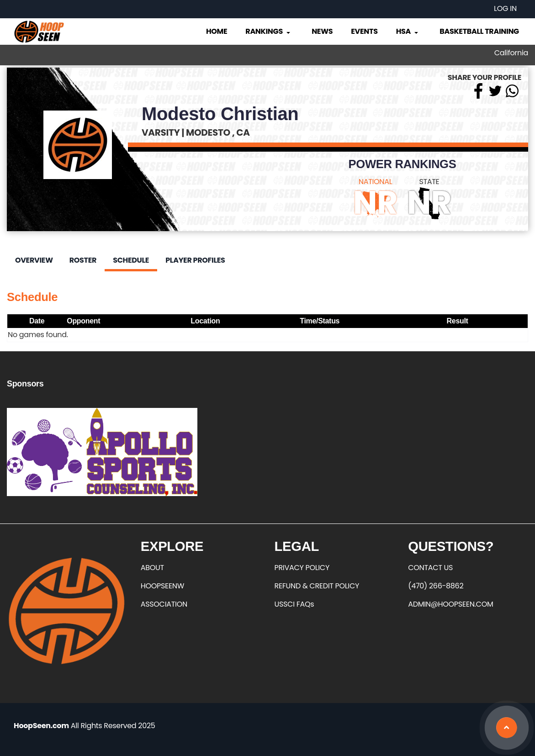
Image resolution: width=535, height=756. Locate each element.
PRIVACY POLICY (302, 568)
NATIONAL (376, 182)
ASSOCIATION (164, 604)
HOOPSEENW (162, 586)
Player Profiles (195, 260)
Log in (505, 8)
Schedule (131, 260)
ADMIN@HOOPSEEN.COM (450, 604)
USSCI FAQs (294, 604)
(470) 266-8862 (436, 586)
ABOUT (152, 568)
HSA (408, 31)
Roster (83, 260)
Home (217, 31)
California (511, 53)
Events (364, 31)
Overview (34, 260)
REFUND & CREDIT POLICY (317, 586)
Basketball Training (479, 31)
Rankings (268, 31)
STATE (429, 182)
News (322, 31)
